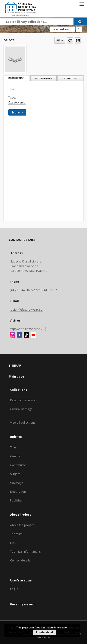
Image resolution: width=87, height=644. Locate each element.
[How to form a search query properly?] (79, 29)
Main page (17, 377)
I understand (45, 632)
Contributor (18, 465)
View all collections (23, 423)
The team (16, 534)
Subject (15, 474)
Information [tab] (43, 78)
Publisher (16, 500)
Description (18, 492)
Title (13, 447)
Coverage (17, 483)
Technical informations (26, 552)
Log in (14, 589)
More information (58, 627)
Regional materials (23, 400)
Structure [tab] (70, 78)
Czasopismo (17, 102)
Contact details (20, 560)
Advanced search (62, 29)
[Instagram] (12, 335)
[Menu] (82, 4)
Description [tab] (16, 78)
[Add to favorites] (70, 40)
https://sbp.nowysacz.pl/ (29, 329)
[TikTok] (26, 335)
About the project (22, 525)
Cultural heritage (21, 409)
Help (13, 543)
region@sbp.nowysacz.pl (27, 310)
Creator (15, 456)
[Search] (80, 22)
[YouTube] (33, 335)
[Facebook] (19, 335)
